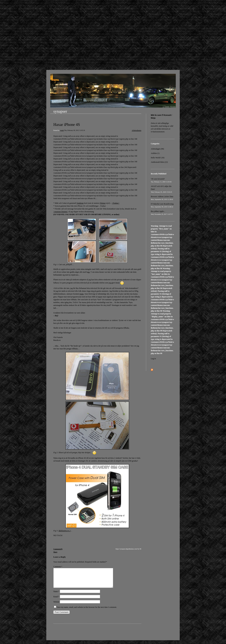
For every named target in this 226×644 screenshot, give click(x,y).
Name (56, 595)
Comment (58, 567)
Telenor (103, 203)
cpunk (62, 130)
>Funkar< (116, 203)
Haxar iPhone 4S (67, 125)
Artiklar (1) (155, 153)
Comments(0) (58, 549)
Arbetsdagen (136, 130)
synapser (60, 111)
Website (56, 606)
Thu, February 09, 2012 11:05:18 (74, 130)
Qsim (82, 294)
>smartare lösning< (61, 212)
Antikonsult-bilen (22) (159, 162)
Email (56, 600)
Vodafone (80, 203)
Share (55, 552)
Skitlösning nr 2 (65, 531)
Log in (153, 359)
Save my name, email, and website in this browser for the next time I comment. (87, 611)
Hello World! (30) (158, 158)
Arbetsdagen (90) (157, 149)
